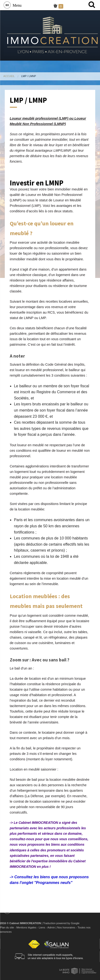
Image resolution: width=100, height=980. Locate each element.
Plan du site (7, 927)
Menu (16, 5)
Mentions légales (26, 927)
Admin (51, 927)
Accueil (9, 76)
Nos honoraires (66, 927)
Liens (42, 927)
